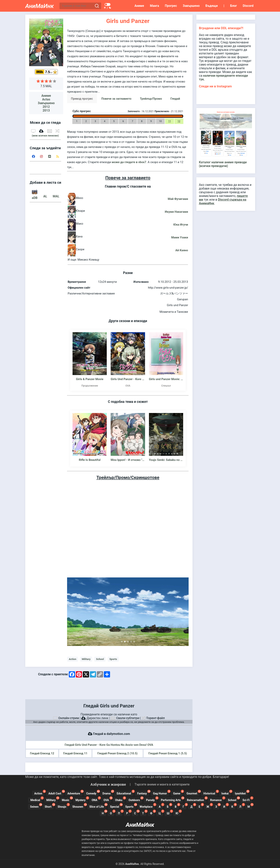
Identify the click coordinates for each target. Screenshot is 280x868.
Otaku (120, 799)
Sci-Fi (247, 799)
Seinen (35, 806)
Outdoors (135, 799)
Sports (113, 659)
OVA (107, 799)
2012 (46, 107)
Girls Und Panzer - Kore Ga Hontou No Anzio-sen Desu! (128, 379)
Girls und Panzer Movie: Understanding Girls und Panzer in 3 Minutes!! (166, 379)
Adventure (75, 793)
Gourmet (193, 793)
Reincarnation (196, 799)
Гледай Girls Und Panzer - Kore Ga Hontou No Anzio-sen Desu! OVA (109, 745)
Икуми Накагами (176, 212)
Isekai (226, 793)
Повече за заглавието (116, 99)
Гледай (175, 99)
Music (67, 799)
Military (86, 659)
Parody (151, 799)
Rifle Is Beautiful (90, 460)
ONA (95, 799)
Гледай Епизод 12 (42, 753)
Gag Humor (161, 793)
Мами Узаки (180, 237)
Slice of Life (98, 806)
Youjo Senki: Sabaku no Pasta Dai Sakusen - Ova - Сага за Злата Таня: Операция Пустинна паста (166, 460)
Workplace (147, 806)
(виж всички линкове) (45, 136)
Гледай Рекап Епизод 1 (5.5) (168, 753)
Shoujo (63, 806)
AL (45, 196)
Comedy (92, 793)
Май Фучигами (178, 199)
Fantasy (143, 793)
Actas (46, 99)
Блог (234, 6)
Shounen (79, 806)
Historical (210, 793)
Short (49, 806)
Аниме (139, 6)
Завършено (191, 6)
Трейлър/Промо (151, 99)
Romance (217, 799)
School (100, 659)
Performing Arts (172, 799)
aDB (35, 196)
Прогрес (171, 6)
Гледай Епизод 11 (75, 753)
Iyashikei (241, 793)
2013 (46, 110)
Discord (248, 6)
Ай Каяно (182, 250)
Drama (108, 793)
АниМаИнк (39, 6)
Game (178, 793)
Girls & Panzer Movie (90, 379)
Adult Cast (56, 793)
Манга (154, 6)
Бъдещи (212, 6)
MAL (56, 196)
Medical (36, 799)
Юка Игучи (181, 225)
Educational (125, 793)
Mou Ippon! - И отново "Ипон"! (128, 460)
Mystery (81, 799)
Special (116, 806)
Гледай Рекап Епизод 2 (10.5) (118, 753)
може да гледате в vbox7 (129, 162)
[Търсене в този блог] (77, 6)
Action (73, 659)
